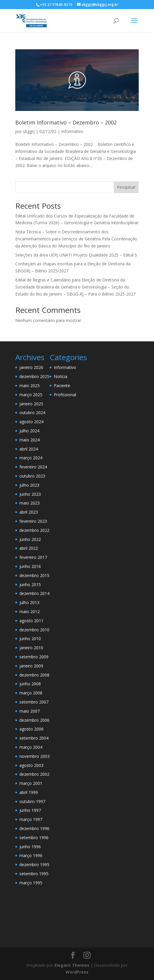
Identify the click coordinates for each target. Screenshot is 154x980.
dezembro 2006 (34, 720)
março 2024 (31, 458)
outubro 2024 (32, 413)
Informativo (72, 131)
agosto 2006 (31, 729)
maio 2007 (30, 711)
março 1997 (31, 819)
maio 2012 (30, 612)
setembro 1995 (34, 874)
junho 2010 (30, 639)
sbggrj (29, 131)
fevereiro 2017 (33, 557)
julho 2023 (29, 485)
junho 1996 (30, 847)
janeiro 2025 (31, 404)
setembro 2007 (34, 702)
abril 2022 (29, 548)
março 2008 (31, 693)
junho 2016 (30, 566)
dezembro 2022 (34, 530)
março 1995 (31, 883)
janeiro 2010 (31, 648)
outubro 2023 (32, 476)
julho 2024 (29, 431)
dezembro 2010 (34, 630)
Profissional (65, 395)
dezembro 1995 (34, 865)
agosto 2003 (31, 765)
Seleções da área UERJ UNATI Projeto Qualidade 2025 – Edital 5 (76, 255)
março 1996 (31, 855)
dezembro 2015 (34, 575)
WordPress (77, 972)
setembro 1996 (34, 838)
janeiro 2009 (31, 666)
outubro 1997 (32, 801)
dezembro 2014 (34, 593)
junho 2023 (30, 494)
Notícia (61, 376)
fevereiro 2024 (33, 467)
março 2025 (31, 395)
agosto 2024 (31, 422)
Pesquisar (126, 187)
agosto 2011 (31, 621)
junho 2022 (30, 539)
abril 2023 (29, 512)
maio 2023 (30, 503)
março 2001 (31, 783)
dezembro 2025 (34, 376)
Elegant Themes (72, 965)
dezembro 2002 (34, 774)
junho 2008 (30, 684)
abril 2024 (29, 449)
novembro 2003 (35, 756)
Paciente (62, 386)
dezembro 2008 (34, 675)
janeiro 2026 (31, 367)
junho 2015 (30, 585)
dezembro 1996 (34, 828)
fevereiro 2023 (33, 521)
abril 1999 (29, 792)
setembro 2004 (34, 738)
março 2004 (31, 747)
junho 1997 (30, 810)
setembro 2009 (34, 657)
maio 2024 (30, 440)
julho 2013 (29, 602)
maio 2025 (30, 386)
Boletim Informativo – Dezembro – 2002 (66, 122)
